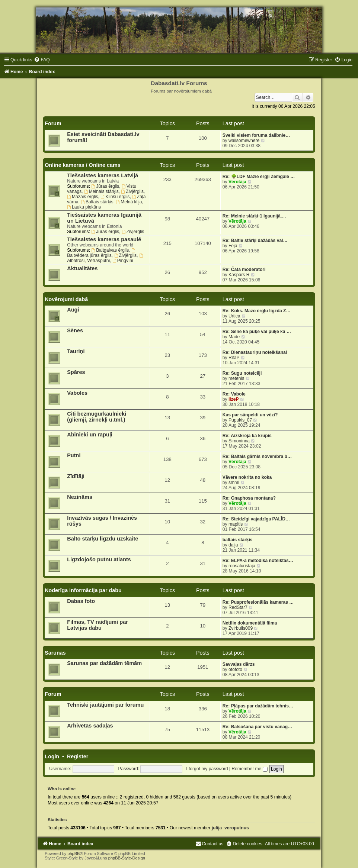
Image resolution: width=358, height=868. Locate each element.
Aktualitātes (82, 268)
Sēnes (75, 330)
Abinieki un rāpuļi (90, 435)
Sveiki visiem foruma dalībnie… (256, 135)
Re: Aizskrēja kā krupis (247, 436)
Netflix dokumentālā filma (250, 623)
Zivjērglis (132, 191)
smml (234, 483)
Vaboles (77, 393)
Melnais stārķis (101, 191)
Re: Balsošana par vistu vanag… (258, 727)
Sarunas (55, 653)
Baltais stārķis (97, 202)
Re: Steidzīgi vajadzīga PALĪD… (256, 519)
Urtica (234, 316)
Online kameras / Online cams (82, 165)
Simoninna (239, 441)
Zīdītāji (76, 476)
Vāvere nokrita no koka (247, 477)
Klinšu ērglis (115, 197)
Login (52, 756)
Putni (74, 455)
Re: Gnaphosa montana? (249, 498)
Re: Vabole (234, 394)
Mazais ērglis (82, 197)
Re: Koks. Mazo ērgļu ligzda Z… (257, 311)
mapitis (236, 524)
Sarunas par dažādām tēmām (104, 663)
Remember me (249, 769)
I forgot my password (207, 769)
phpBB (73, 854)
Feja (233, 246)
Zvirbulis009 (241, 628)
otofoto (235, 669)
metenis (236, 378)
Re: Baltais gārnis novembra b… (257, 456)
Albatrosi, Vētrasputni (106, 258)
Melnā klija (129, 202)
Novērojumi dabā (66, 299)
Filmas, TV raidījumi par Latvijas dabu (98, 625)
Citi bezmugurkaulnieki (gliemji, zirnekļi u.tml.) (97, 417)
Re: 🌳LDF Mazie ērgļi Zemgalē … (259, 177)
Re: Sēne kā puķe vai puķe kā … (257, 332)
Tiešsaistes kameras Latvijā (103, 175)
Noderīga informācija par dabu (83, 590)
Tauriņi (76, 351)
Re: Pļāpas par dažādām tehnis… (258, 706)
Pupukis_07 (240, 420)
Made (234, 337)
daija (233, 545)
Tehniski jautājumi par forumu (105, 705)
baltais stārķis (238, 540)
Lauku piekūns (84, 207)
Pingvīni (123, 261)
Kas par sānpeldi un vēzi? (250, 415)
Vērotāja (237, 182)
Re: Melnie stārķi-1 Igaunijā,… (254, 216)
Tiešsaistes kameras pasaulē (104, 239)
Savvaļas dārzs (239, 664)
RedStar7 (238, 607)
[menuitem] (42, 60)
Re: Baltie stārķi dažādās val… (255, 241)
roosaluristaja (242, 566)
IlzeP (234, 399)
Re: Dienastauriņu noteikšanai (255, 352)
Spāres (76, 372)
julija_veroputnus (230, 828)
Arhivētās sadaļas (90, 726)
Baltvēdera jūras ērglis (102, 253)
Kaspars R (239, 275)
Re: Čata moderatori (244, 270)
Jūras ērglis (105, 186)
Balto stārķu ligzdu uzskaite (103, 539)
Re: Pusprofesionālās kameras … (258, 602)
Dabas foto (81, 601)
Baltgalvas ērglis (110, 250)
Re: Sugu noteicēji (242, 373)
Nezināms (80, 497)
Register (78, 756)
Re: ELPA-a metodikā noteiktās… (258, 561)
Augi (73, 310)
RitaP (234, 358)
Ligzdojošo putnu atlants (99, 559)
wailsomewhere (244, 141)
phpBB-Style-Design (127, 858)
